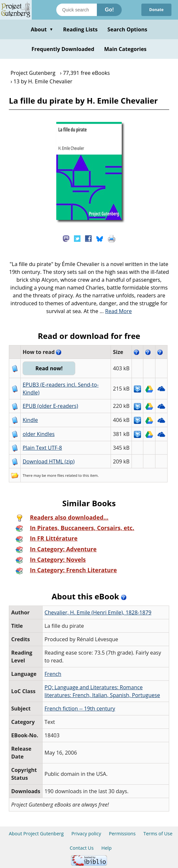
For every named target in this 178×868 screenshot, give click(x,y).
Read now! (49, 368)
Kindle (30, 420)
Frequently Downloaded (63, 49)
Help (107, 848)
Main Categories (125, 49)
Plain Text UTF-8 (42, 448)
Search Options (127, 29)
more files (56, 475)
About (42, 29)
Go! (109, 10)
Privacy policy (86, 834)
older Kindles (39, 434)
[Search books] (77, 10)
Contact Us (82, 848)
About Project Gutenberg (36, 834)
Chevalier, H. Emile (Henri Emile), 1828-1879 (98, 612)
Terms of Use (158, 834)
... (116, 311)
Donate (156, 10)
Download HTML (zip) (49, 461)
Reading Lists (80, 29)
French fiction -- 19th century (80, 709)
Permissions (122, 834)
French (53, 674)
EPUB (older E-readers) (50, 406)
